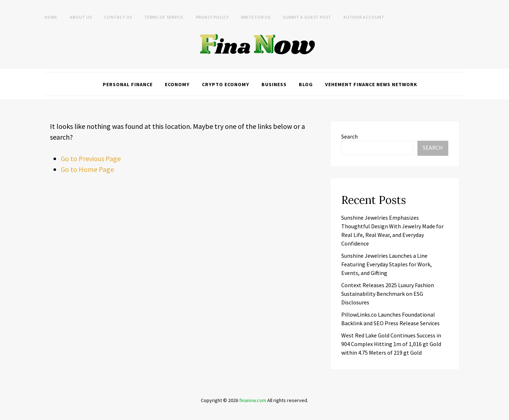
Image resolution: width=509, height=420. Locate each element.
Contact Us (118, 17)
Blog (306, 84)
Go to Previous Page (91, 158)
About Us (81, 17)
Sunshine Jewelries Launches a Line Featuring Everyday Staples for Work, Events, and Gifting (387, 264)
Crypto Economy (226, 84)
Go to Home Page (87, 169)
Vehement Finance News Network (371, 84)
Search (350, 136)
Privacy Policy (212, 17)
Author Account (364, 17)
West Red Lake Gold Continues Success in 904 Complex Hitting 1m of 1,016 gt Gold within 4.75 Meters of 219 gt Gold (391, 344)
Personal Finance (128, 84)
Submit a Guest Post (307, 17)
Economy (177, 84)
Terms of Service (164, 17)
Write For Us (256, 17)
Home (51, 17)
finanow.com (253, 400)
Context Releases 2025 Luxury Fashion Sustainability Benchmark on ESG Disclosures (388, 294)
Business (274, 84)
